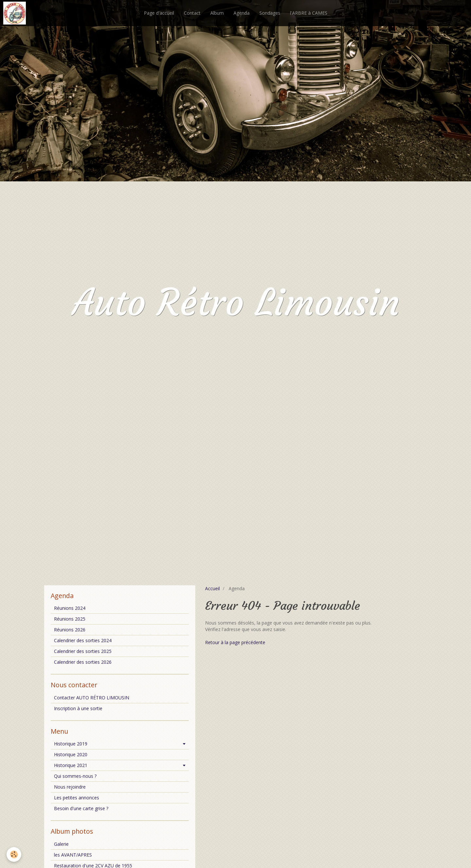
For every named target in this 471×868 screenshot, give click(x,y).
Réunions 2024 (70, 608)
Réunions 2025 (70, 619)
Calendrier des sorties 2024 (83, 640)
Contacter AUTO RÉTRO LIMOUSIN (92, 698)
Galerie (61, 844)
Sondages (270, 13)
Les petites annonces (77, 798)
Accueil (212, 588)
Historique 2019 (71, 744)
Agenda (242, 13)
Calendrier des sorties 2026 (83, 662)
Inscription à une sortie (78, 708)
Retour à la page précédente (235, 642)
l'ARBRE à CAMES (309, 13)
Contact (192, 13)
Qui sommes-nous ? (75, 776)
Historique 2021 (71, 765)
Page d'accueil (159, 13)
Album (217, 13)
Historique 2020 (71, 754)
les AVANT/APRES (73, 855)
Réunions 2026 (70, 630)
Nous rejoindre (70, 787)
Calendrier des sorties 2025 (83, 651)
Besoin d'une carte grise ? (81, 808)
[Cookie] (14, 854)
